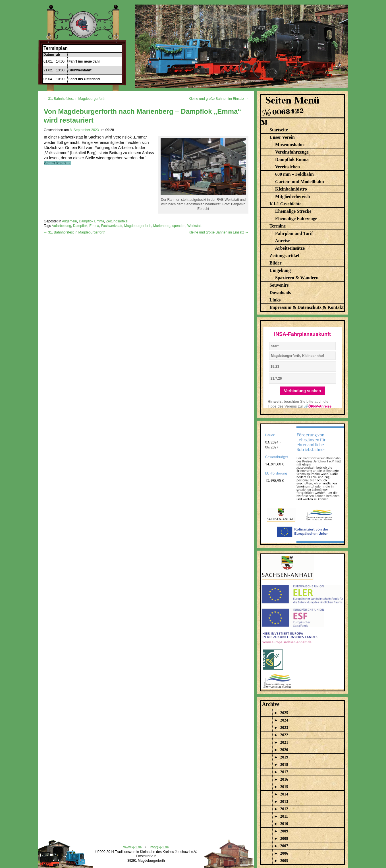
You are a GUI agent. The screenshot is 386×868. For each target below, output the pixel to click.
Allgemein (69, 221)
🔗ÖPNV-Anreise (318, 406)
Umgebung (280, 270)
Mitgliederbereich (292, 196)
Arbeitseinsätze (290, 248)
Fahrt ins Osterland (84, 79)
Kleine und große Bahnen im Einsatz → (219, 99)
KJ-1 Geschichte (285, 204)
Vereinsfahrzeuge (292, 152)
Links (275, 300)
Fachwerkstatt (112, 226)
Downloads (280, 293)
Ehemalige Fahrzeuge (296, 219)
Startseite (279, 130)
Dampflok (80, 226)
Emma (94, 226)
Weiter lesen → (57, 163)
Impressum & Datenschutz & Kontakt (307, 307)
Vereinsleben (288, 167)
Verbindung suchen (302, 391)
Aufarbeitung (61, 226)
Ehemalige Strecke (293, 211)
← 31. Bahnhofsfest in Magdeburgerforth (75, 99)
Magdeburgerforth (138, 226)
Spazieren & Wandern (297, 278)
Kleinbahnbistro (291, 189)
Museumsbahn (289, 145)
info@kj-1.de (159, 847)
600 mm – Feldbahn (294, 174)
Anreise (282, 241)
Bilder (276, 263)
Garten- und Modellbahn (300, 182)
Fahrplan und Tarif (294, 233)
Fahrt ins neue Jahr (84, 61)
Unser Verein (282, 137)
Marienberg (162, 226)
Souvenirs (279, 285)
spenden (179, 226)
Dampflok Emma (91, 221)
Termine (278, 226)
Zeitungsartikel (117, 221)
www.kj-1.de (133, 847)
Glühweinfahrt (80, 70)
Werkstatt (194, 226)
